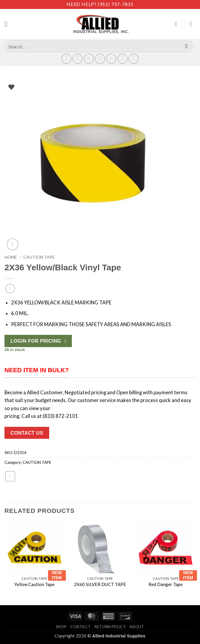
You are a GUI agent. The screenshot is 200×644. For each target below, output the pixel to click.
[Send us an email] (100, 59)
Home (11, 257)
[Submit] (186, 46)
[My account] (178, 24)
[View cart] (193, 24)
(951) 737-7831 (116, 4)
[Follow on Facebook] (66, 59)
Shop (61, 627)
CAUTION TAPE (39, 257)
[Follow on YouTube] (134, 59)
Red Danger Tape (166, 584)
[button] (8, 24)
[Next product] (10, 289)
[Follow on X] (89, 59)
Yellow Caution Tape (34, 584)
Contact (80, 627)
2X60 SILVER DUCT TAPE (100, 584)
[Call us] (111, 59)
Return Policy (110, 627)
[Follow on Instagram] (77, 59)
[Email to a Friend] (10, 476)
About (137, 627)
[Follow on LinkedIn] (123, 59)
